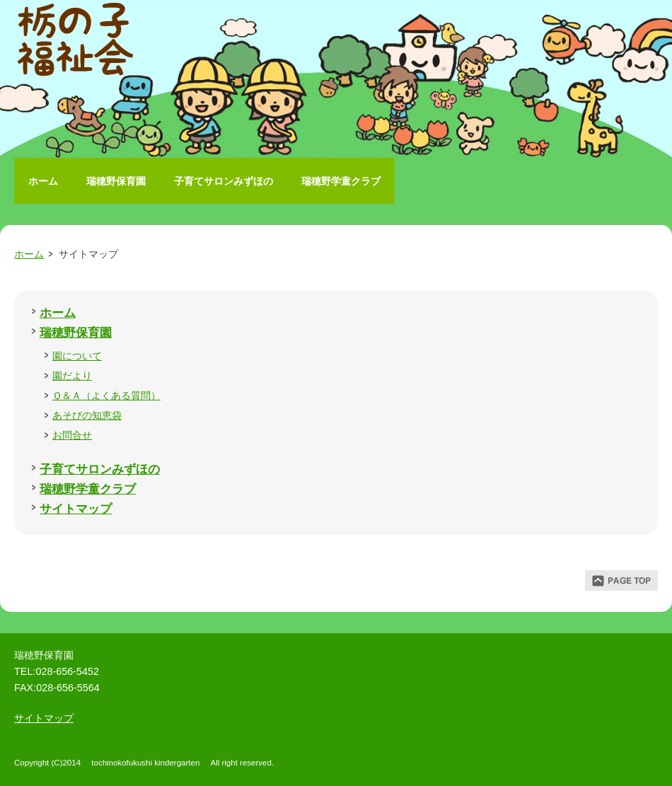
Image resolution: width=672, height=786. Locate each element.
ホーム (43, 181)
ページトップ (621, 580)
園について (77, 356)
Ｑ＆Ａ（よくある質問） (106, 395)
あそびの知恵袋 (87, 415)
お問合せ (72, 435)
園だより (72, 376)
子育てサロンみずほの (224, 181)
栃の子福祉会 (78, 42)
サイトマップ (76, 509)
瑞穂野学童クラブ (341, 181)
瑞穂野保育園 (116, 181)
